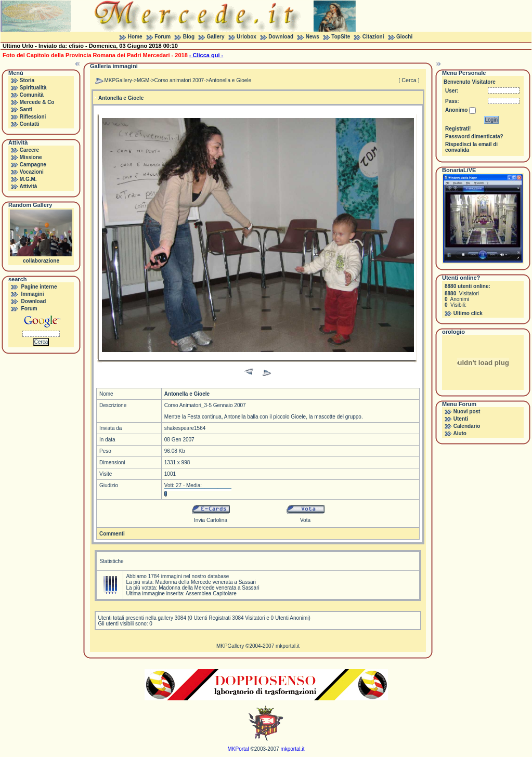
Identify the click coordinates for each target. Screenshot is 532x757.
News (313, 37)
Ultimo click (468, 313)
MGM (143, 80)
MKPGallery (118, 80)
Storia (27, 80)
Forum (163, 37)
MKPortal (238, 749)
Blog (189, 37)
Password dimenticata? (474, 136)
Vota (305, 520)
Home (135, 37)
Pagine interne (39, 287)
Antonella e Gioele (230, 80)
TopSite (341, 37)
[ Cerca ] (409, 80)
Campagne (33, 165)
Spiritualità (33, 88)
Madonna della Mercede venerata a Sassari (206, 582)
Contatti (30, 124)
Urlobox (246, 37)
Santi (26, 109)
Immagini (33, 294)
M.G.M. (28, 179)
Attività (28, 186)
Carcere (29, 150)
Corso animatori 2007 (179, 80)
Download (281, 37)
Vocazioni (32, 172)
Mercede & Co (37, 102)
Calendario (467, 426)
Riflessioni (33, 117)
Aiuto (460, 433)
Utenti (461, 419)
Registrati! (458, 129)
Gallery (216, 37)
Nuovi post (467, 412)
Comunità (32, 95)
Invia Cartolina (211, 520)
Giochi (404, 37)
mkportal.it (288, 646)
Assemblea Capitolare (211, 593)
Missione (31, 157)
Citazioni (373, 37)
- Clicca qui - (206, 55)
